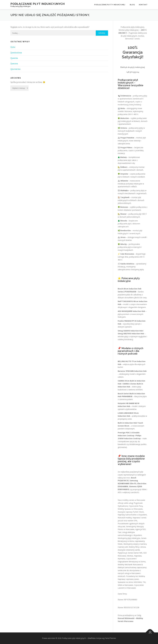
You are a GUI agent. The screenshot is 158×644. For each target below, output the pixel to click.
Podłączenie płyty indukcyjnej (110, 5)
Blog (132, 5)
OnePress (92, 638)
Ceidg (139, 615)
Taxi (119, 532)
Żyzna (13, 47)
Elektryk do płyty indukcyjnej (133, 67)
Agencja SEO (141, 529)
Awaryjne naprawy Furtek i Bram (131, 512)
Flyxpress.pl (122, 553)
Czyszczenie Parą (136, 506)
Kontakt (143, 5)
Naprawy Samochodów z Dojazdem (132, 515)
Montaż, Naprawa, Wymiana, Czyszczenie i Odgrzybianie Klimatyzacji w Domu (132, 559)
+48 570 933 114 (133, 72)
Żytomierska (15, 69)
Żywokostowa (16, 53)
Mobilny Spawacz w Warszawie (130, 509)
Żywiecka (14, 58)
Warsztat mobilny (125, 518)
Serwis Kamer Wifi (135, 553)
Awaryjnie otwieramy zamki (129, 550)
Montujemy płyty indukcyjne (129, 538)
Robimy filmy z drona (137, 547)
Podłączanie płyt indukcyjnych (38, 4)
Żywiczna (14, 64)
